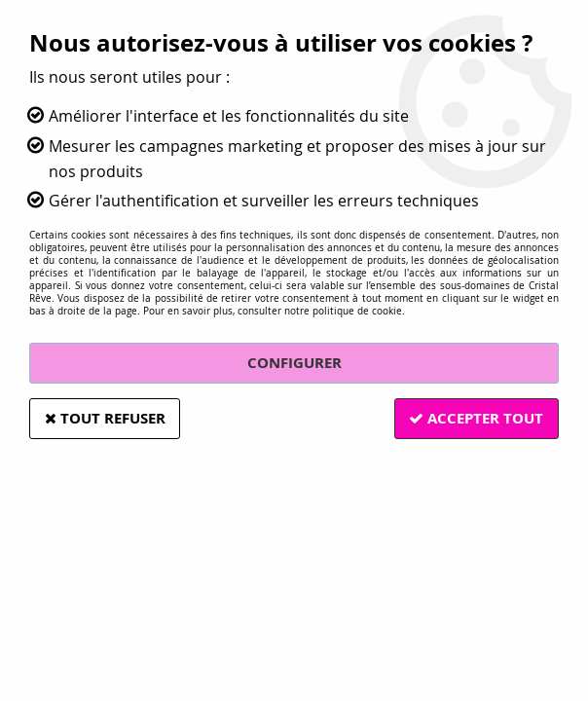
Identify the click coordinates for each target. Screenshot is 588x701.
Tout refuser (105, 418)
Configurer (294, 363)
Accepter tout (476, 418)
